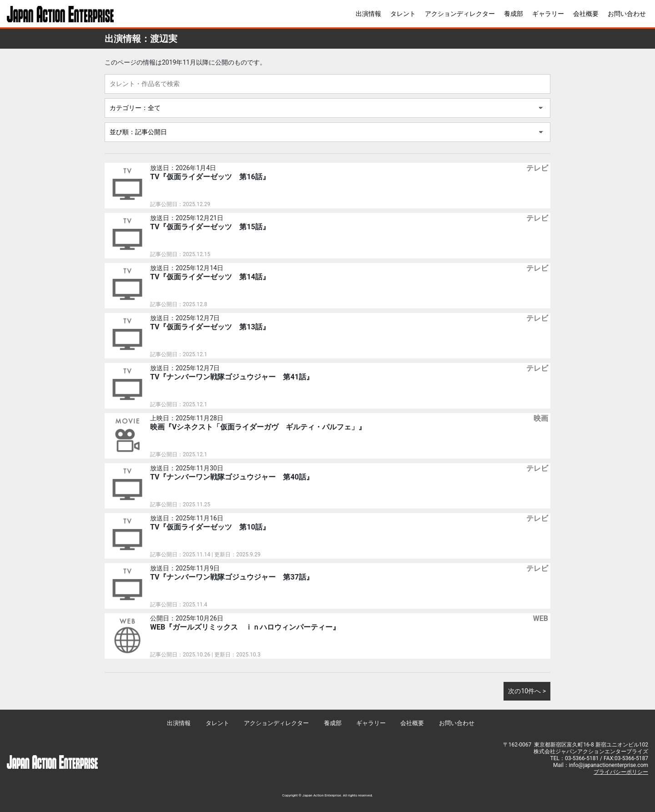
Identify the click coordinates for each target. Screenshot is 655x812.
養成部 (514, 14)
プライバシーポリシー (621, 772)
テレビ (537, 168)
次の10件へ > (527, 691)
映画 (541, 418)
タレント (403, 14)
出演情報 (368, 14)
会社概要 (586, 14)
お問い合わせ (627, 14)
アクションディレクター (460, 14)
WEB (541, 618)
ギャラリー (548, 14)
